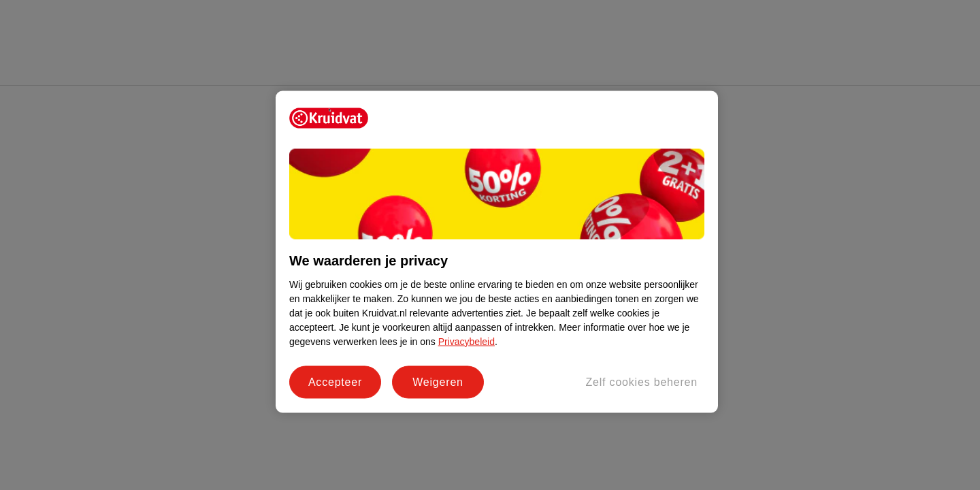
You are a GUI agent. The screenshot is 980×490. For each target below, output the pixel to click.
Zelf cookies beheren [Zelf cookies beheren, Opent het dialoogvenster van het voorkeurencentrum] (641, 381)
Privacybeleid (467, 341)
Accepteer (335, 381)
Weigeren (438, 381)
